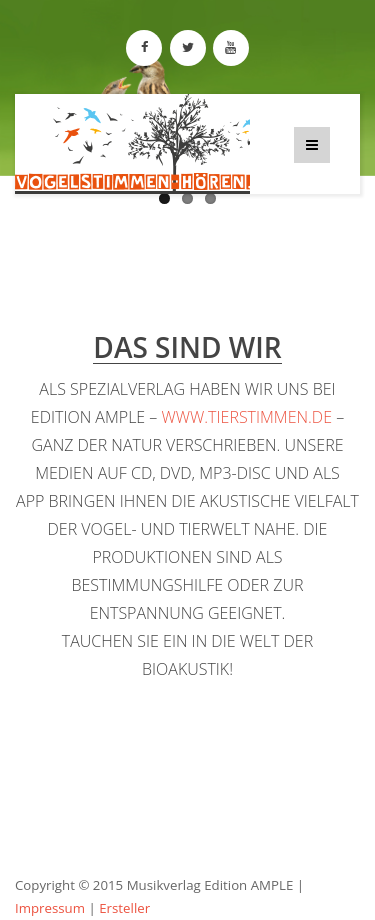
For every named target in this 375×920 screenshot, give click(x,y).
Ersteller (124, 908)
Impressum (50, 908)
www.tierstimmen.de (246, 417)
